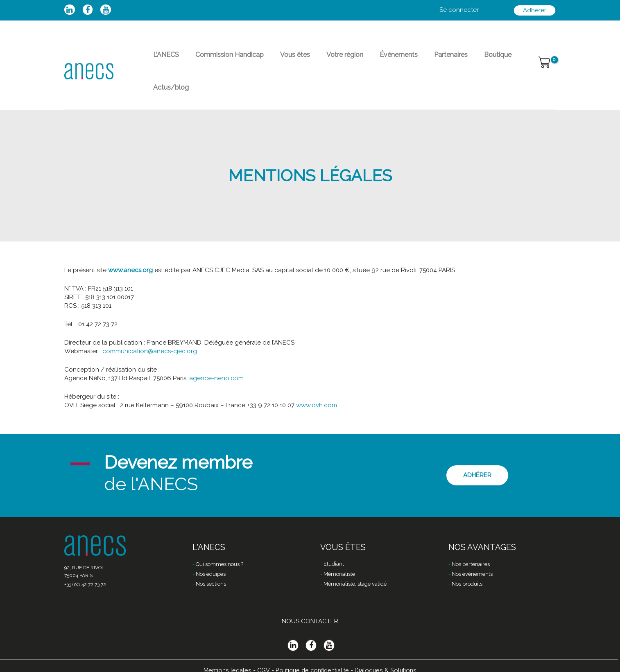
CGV (261, 658)
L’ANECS (163, 60)
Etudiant (334, 553)
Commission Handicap (220, 60)
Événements (369, 60)
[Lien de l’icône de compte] (459, 10)
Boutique (455, 60)
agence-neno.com (216, 355)
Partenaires (415, 60)
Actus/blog (497, 60)
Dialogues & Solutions (389, 658)
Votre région (322, 60)
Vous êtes (279, 60)
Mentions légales (224, 658)
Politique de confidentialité (312, 658)
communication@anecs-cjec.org (150, 328)
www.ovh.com (317, 382)
